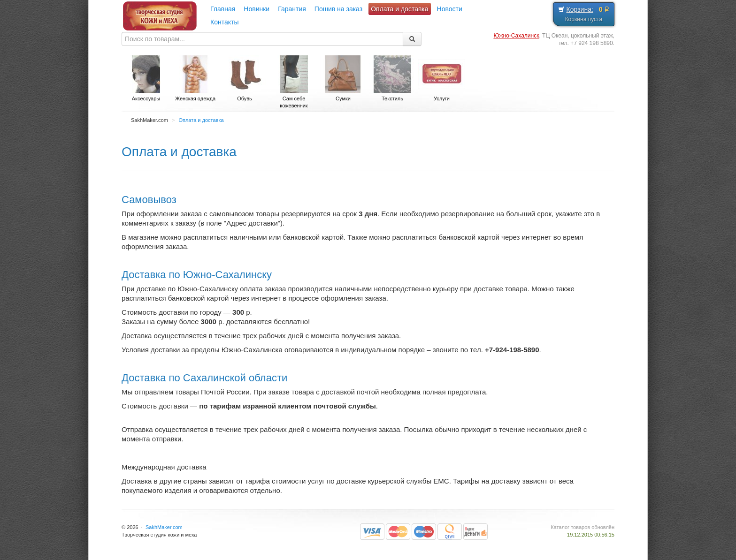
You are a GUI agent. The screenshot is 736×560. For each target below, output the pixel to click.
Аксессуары (146, 78)
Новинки (257, 9)
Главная (223, 9)
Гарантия (292, 9)
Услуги (442, 78)
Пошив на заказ (338, 9)
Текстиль (392, 78)
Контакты (224, 22)
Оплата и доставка (399, 9)
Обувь (245, 78)
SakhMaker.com (164, 527)
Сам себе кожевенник (294, 82)
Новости (450, 9)
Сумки (343, 78)
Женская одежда (195, 78)
